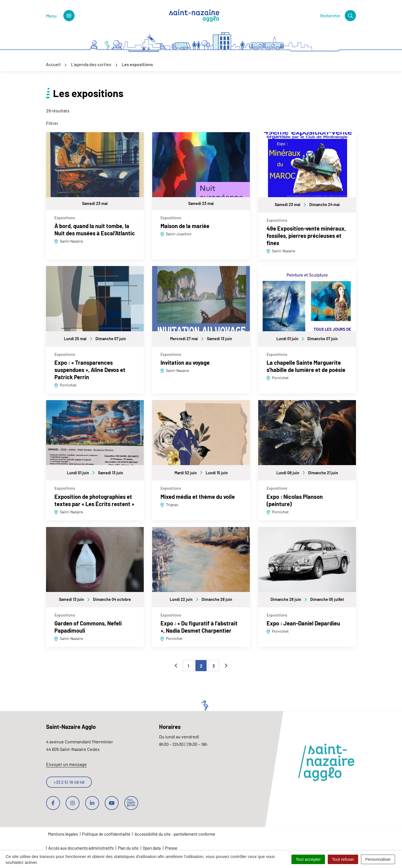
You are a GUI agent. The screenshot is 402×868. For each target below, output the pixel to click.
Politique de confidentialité (106, 834)
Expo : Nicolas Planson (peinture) (295, 500)
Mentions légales (63, 834)
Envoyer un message (66, 764)
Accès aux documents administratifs (81, 848)
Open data (152, 848)
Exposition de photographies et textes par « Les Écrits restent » (94, 500)
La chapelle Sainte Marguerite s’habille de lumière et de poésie (306, 366)
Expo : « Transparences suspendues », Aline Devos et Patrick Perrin (90, 370)
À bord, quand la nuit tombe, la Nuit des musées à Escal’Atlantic (95, 229)
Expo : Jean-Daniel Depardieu (303, 623)
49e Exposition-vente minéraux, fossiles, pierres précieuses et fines (306, 236)
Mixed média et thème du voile (198, 497)
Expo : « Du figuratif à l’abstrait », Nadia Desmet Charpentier (199, 627)
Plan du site (128, 848)
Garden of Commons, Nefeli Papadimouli (88, 627)
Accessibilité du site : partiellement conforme (175, 834)
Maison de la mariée (185, 226)
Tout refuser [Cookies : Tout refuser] (343, 859)
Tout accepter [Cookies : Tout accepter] (308, 859)
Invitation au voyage (185, 362)
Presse (171, 848)
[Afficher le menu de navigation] (60, 16)
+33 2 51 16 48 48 (69, 782)
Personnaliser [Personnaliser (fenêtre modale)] (378, 859)
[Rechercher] (338, 16)
